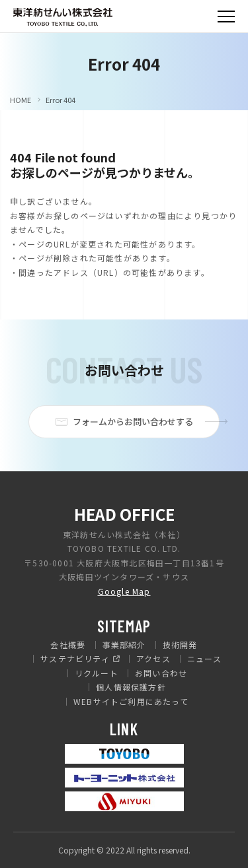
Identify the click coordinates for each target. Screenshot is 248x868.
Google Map (124, 591)
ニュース (204, 658)
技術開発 (180, 645)
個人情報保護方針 (131, 687)
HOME (21, 100)
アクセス (153, 658)
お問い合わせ (161, 673)
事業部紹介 (124, 645)
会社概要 (68, 645)
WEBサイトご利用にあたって (131, 701)
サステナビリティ (75, 658)
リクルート (97, 673)
